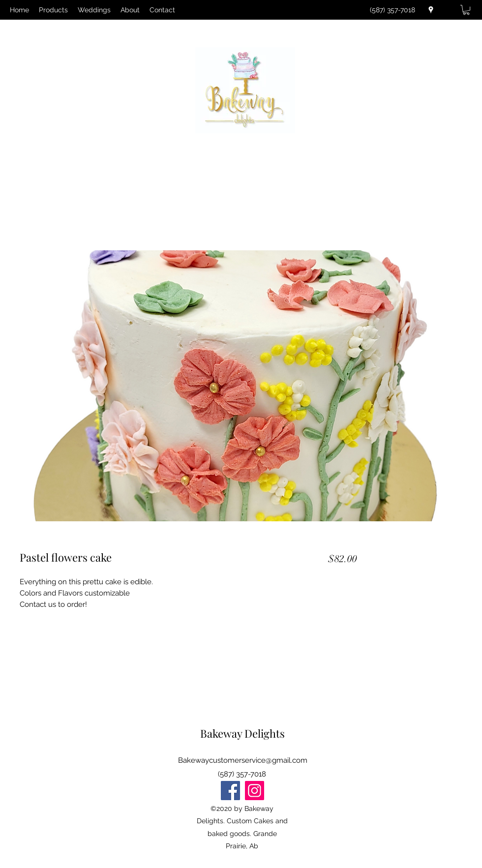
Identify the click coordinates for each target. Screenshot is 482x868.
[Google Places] (431, 10)
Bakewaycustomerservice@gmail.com (243, 760)
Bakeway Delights (242, 733)
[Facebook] (230, 791)
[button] (466, 10)
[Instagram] (255, 791)
